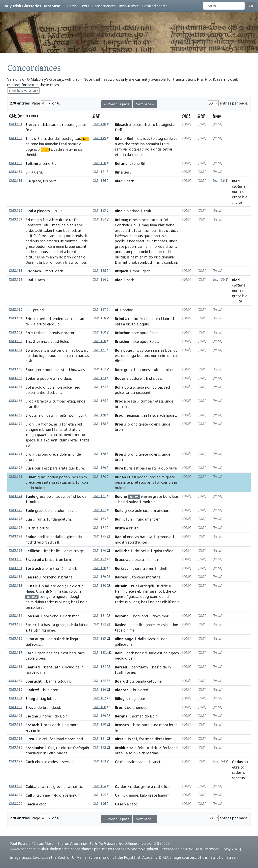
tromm (148, 568)
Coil (45, 225)
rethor (40, 333)
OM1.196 (99, 804)
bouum (54, 356)
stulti (66, 370)
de (78, 667)
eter (118, 155)
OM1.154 (99, 219)
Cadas (237, 762)
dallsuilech (57, 639)
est (28, 356)
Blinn (30, 639)
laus (59, 496)
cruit (58, 211)
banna (51, 681)
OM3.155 (16, 181)
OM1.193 (99, 761)
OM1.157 (99, 310)
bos (79, 350)
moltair (35, 502)
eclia (73, 625)
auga (40, 639)
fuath (56, 667)
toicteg (68, 138)
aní (157, 350)
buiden (41, 488)
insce (135, 333)
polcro (40, 387)
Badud (31, 537)
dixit (175, 230)
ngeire (50, 596)
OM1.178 (99, 568)
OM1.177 (99, 559)
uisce (130, 591)
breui (71, 252)
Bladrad (122, 690)
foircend (49, 577)
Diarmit (32, 262)
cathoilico (74, 786)
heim (45, 257)
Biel (40, 138)
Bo (28, 350)
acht (39, 230)
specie (31, 440)
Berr (29, 653)
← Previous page (117, 104)
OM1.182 (99, 624)
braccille (32, 407)
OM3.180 (16, 559)
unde (84, 241)
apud (144, 333)
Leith (51, 753)
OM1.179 (99, 577)
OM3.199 (16, 795)
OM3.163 (16, 341)
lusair (82, 602)
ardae (120, 230)
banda (141, 681)
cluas (68, 378)
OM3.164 (16, 350)
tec (118, 630)
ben (42, 658)
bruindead (51, 707)
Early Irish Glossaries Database (31, 6)
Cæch (30, 804)
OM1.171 (99, 496)
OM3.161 (16, 318)
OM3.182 (16, 577)
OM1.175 (99, 536)
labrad (79, 319)
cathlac (46, 786)
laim (68, 559)
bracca (43, 401)
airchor (73, 510)
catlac (135, 786)
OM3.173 (16, 477)
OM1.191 (99, 739)
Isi (121, 236)
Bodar (31, 378)
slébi (139, 591)
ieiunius (44, 415)
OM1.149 (99, 138)
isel (73, 230)
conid (53, 252)
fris (67, 262)
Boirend (32, 616)
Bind (29, 211)
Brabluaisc (34, 748)
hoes (78, 370)
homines (167, 370)
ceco (43, 804)
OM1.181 (99, 616)
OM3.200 (16, 804)
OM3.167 (16, 387)
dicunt (81, 246)
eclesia (162, 625)
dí (32, 130)
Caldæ (31, 786)
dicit (29, 236)
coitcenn (147, 350)
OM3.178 (16, 536)
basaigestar (76, 124)
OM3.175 (16, 510)
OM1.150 (99, 163)
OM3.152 (16, 138)
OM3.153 (16, 163)
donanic (78, 257)
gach (41, 653)
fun (39, 519)
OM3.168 (16, 401)
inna (154, 225)
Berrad (121, 667)
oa (67, 725)
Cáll (29, 795)
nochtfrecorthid (39, 542)
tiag (43, 699)
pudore (46, 378)
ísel (46, 220)
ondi (41, 537)
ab (246, 762)
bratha (67, 577)
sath (131, 181)
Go (251, 6)
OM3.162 (16, 332)
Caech (120, 804)
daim (30, 602)
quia (51, 387)
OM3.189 (16, 681)
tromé (58, 568)
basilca (49, 625)
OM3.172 (16, 468)
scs (68, 762)
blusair (64, 602)
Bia (28, 181)
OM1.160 (99, 332)
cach (81, 653)
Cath (30, 762)
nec (43, 241)
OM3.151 (16, 124)
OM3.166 (16, 378)
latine (84, 625)
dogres (135, 149)
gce (64, 795)
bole (49, 510)
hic (80, 252)
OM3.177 (16, 528)
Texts (85, 6)
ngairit (52, 653)
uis (45, 181)
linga (74, 639)
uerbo (44, 319)
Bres (29, 707)
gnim (68, 551)
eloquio (53, 324)
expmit (51, 440)
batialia (57, 537)
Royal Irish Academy (141, 857)
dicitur (30, 257)
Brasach (32, 725)
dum (63, 440)
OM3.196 (16, 747)
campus (55, 236)
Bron (30, 424)
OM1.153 (99, 211)
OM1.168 (99, 424)
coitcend (57, 350)
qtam (44, 435)
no (48, 716)
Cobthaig (123, 225)
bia (245, 197)
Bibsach (32, 124)
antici (41, 392)
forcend (139, 577)
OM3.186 (16, 638)
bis (28, 488)
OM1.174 (99, 528)
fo (27, 130)
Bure (30, 468)
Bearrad (33, 667)
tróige (168, 551)
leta (74, 440)
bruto (41, 324)
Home (72, 6)
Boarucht (34, 681)
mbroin (45, 429)
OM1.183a (100, 653)
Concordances (104, 6)
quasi (42, 477)
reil (28, 324)
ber (47, 667)
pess (39, 482)
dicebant (54, 392)
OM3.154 (16, 172)
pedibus (32, 241)
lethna (31, 730)
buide (82, 496)
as (73, 350)
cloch (67, 616)
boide (147, 497)
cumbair (63, 230)
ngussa (62, 596)
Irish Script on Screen (220, 857)
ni (71, 319)
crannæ (132, 795)
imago (31, 435)
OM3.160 (16, 310)
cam (52, 246)
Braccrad (33, 559)
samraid (75, 144)
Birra (30, 739)
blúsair (134, 602)
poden (53, 477)
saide (168, 138)
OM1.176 (99, 551)
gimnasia (74, 537)
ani (68, 350)
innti (79, 739)
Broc (29, 401)
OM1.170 (99, 477)
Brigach (122, 271)
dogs (31, 149)
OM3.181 (16, 568)
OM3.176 (16, 519)
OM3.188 (16, 667)
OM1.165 (99, 401)
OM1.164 (99, 387)
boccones (53, 370)
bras (47, 725)
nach (161, 415)
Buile (30, 510)
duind (164, 596)
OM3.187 (16, 653)
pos (75, 477)
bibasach (50, 124)
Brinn (30, 319)
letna (173, 725)
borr (47, 616)
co (176, 138)
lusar (40, 607)
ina (42, 144)
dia (50, 138)
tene (34, 144)
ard (53, 586)
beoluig (121, 658)
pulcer (68, 387)
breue (70, 246)
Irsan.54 (219, 761)
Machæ (152, 753)
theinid (138, 155)
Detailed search (155, 6)
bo (49, 496)
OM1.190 (99, 724)
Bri (28, 220)
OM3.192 (16, 707)
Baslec (31, 625)
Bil (28, 138)
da (80, 149)
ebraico (238, 767)
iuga (43, 356)
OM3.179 (16, 551)
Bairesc (32, 577)
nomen (138, 716)
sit (86, 236)
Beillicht (33, 551)
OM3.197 (16, 761)
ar (67, 319)
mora (74, 725)
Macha (62, 753)
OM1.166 (99, 415)
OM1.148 (99, 124)
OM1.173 (99, 519)
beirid (123, 502)
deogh (75, 596)
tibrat (70, 739)
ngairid (141, 653)
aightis (156, 149)
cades (53, 762)
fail (63, 415)
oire (49, 568)
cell (45, 739)
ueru (38, 172)
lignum (75, 795)
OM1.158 (99, 318)
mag (35, 220)
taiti (165, 144)
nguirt (82, 415)
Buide (30, 496)
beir (167, 653)
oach (56, 725)
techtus (51, 602)
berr (73, 653)
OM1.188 (99, 707)
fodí (118, 130)
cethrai (60, 149)
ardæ (30, 230)
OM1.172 (99, 510)
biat (70, 225)
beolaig (32, 658)
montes (71, 241)
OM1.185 (99, 681)
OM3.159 (16, 280)
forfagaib (81, 748)
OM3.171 (16, 454)
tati (64, 144)
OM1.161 (99, 350)
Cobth (33, 225)
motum (81, 435)
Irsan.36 (219, 181)
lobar (51, 699)
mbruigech (54, 271)
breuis (78, 236)
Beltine (32, 163)
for (64, 424)
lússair (173, 602)
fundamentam (148, 519)
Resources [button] (127, 6)
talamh (49, 230)
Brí (28, 333)
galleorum (123, 644)
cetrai (167, 149)
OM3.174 (16, 496)
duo (35, 356)
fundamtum (59, 519)
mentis (68, 435)
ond (55, 616)
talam (139, 230)
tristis (85, 440)
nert (52, 181)
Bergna (32, 716)
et (70, 149)
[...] (85, 139)
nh (72, 415)
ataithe (124, 144)
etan (72, 424)
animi (57, 435)
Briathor (122, 333)
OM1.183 (99, 638)
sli (49, 591)
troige (79, 551)
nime (51, 630)
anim (54, 257)
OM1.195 (99, 795)
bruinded (140, 707)
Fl (30, 591)
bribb (43, 262)
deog (145, 596)
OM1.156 (99, 181)
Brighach (33, 271)
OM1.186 (99, 690)
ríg (44, 630)
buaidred (51, 690)
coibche (165, 591)
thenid (31, 155)
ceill (56, 542)
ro (64, 124)
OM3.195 (16, 739)
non (65, 356)
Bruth (30, 528)
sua (40, 440)
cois (85, 482)
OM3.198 (16, 786)
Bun (29, 519)
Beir (118, 653)
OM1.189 (99, 716)
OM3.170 (16, 424)
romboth (56, 262)
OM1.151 (99, 172)
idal (57, 138)
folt (51, 748)
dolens (154, 424)
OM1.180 (99, 586)
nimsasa (60, 591)
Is (40, 236)
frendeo (57, 319)
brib (68, 257)
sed (78, 387)
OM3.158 (16, 271)
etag (71, 401)
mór (75, 616)
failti (58, 429)
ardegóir (147, 586)
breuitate (60, 220)
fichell (71, 568)
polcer (31, 392)
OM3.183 (16, 586)
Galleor (34, 644)
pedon (41, 246)
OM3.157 (16, 219)
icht (47, 551)
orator (69, 333)
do (147, 149)
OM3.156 (16, 211)
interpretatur (55, 482)
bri (61, 252)
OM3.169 (16, 415)
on (61, 559)
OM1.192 (99, 747)
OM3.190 (16, 690)
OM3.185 (16, 624)
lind (60, 378)
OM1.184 (99, 667)
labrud (169, 319)
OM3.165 (16, 369)
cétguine (154, 681)
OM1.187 (99, 698)
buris (39, 468)
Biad (119, 181)
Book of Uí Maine (72, 857)
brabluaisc (34, 753)
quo (72, 468)
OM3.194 (16, 724)
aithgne (32, 429)
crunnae (43, 795)
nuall (46, 586)
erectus (53, 241)
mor (165, 616)
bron (119, 429)
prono (133, 424)
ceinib (30, 607)
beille (56, 551)
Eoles (154, 333)
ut (71, 220)
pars (54, 468)
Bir (28, 172)
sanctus (158, 762)
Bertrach (33, 568)
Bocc (29, 370)
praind (38, 310)
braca (131, 401)
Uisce (40, 591)
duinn (39, 602)
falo (55, 795)
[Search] (224, 6)
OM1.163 (99, 378)
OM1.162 (99, 369)
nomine (238, 191)
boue (38, 350)
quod (67, 236)
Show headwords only (23, 90)
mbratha (153, 577)
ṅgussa (132, 596)
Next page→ (145, 104)
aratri (153, 468)
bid (79, 424)
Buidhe (121, 496)
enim (60, 246)
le (116, 730)
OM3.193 (16, 716)
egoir (61, 586)
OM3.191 (16, 698)
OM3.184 (16, 616)
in (76, 149)
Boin (64, 716)
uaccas (83, 356)
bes (74, 602)
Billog (30, 699)
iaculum (60, 510)
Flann (119, 591)
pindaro (44, 211)
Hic (171, 252)
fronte (47, 424)
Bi (27, 310)
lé (38, 730)
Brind (120, 319)
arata (63, 468)
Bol (28, 387)
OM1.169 (99, 468)
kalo (144, 795)
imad (60, 739)
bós (168, 350)
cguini (64, 681)
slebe (79, 225)
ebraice (41, 762)
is (38, 257)
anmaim (52, 144)
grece (36, 181)
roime (41, 672)
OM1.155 (99, 271)
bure (80, 468)
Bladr (32, 690)
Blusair (31, 586)
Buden (31, 477)
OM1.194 (99, 786)
